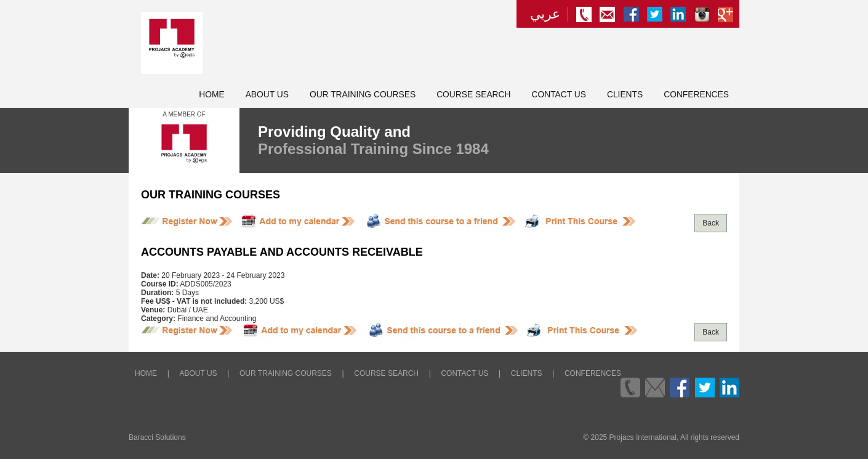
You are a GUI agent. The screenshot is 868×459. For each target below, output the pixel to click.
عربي (545, 14)
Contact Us (559, 95)
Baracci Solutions (157, 437)
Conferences (696, 95)
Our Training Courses (363, 95)
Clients (625, 95)
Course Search (473, 95)
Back (711, 223)
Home (211, 95)
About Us (267, 95)
